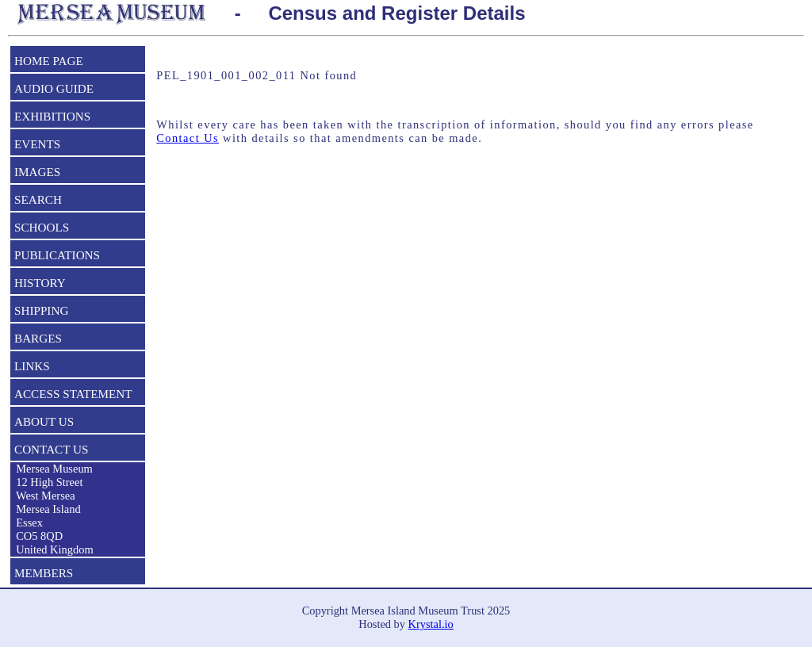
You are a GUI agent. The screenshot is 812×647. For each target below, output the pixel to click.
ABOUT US (44, 421)
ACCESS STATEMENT (73, 394)
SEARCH (38, 199)
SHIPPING (41, 310)
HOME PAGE (49, 61)
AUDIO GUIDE (54, 88)
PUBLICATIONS (57, 255)
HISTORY (40, 283)
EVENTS (37, 144)
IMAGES (37, 172)
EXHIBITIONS (52, 116)
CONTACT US (51, 449)
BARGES (38, 338)
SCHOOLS (42, 227)
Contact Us (188, 138)
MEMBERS (44, 573)
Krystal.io (431, 624)
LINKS (32, 366)
